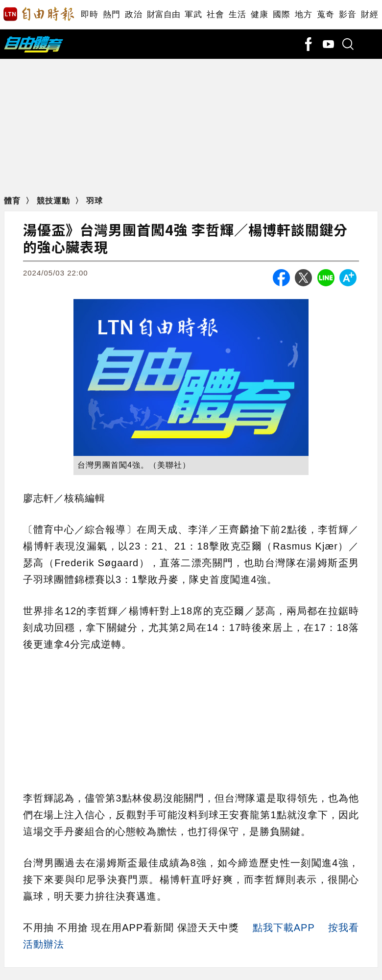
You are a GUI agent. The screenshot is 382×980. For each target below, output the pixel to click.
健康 (259, 14)
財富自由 (163, 14)
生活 (237, 14)
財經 (370, 14)
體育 (13, 201)
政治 (133, 14)
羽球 (95, 201)
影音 (347, 14)
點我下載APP (284, 928)
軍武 (193, 14)
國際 (281, 14)
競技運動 (55, 201)
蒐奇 (325, 14)
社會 (215, 14)
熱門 (111, 14)
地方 (303, 14)
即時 (89, 14)
